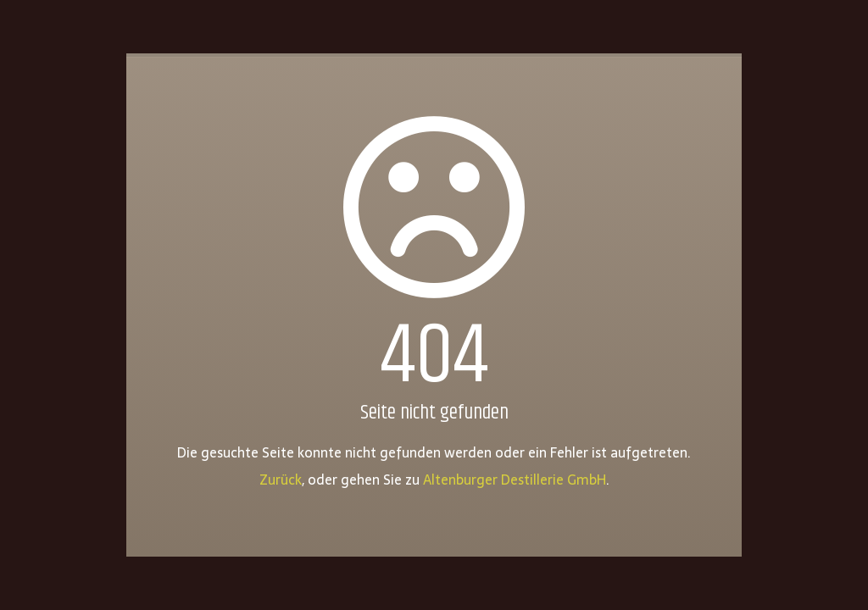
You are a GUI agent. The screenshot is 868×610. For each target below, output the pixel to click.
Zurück (281, 480)
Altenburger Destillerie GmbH (515, 480)
